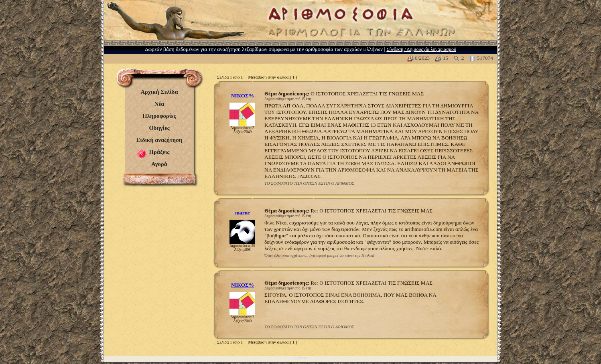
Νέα (159, 104)
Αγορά (159, 164)
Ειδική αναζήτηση (159, 140)
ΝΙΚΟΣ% (243, 96)
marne (243, 213)
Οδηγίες (159, 128)
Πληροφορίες (159, 116)
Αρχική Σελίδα (159, 92)
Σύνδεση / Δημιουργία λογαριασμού (421, 49)
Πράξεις (159, 152)
